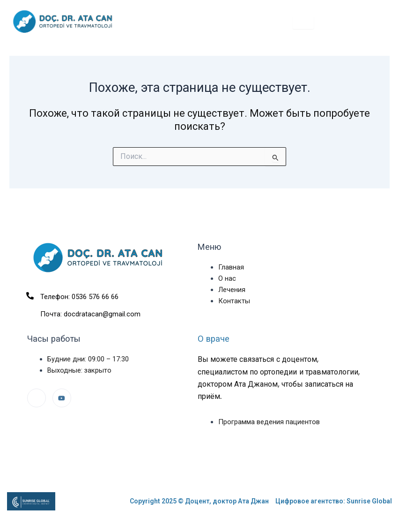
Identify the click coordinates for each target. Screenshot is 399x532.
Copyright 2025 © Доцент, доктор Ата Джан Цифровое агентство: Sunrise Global (261, 501)
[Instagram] (37, 398)
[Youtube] (62, 398)
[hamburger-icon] (303, 23)
